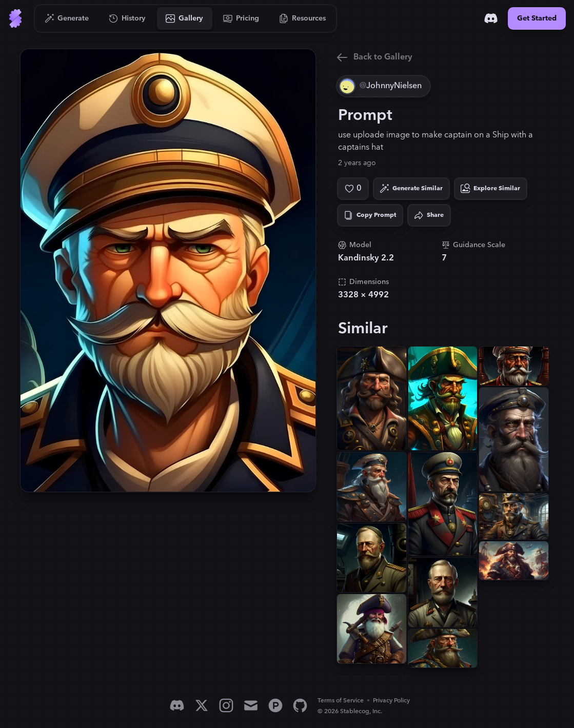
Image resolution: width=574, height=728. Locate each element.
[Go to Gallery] (185, 18)
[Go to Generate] (67, 18)
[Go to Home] (15, 18)
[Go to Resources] (303, 18)
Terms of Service (341, 701)
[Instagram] (226, 705)
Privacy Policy (391, 701)
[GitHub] (300, 705)
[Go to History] (127, 18)
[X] (202, 705)
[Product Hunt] (275, 705)
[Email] (251, 705)
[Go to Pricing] (241, 18)
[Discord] (491, 18)
